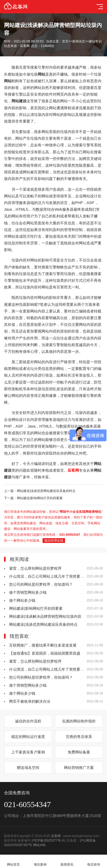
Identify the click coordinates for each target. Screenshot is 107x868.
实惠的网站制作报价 (79, 721)
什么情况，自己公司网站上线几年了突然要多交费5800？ (56, 576)
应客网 (56, 836)
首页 (65, 41)
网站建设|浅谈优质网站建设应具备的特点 (43, 624)
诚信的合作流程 (28, 721)
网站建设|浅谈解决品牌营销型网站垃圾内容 (45, 616)
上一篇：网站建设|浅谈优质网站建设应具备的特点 (40, 491)
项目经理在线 (54, 541)
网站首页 (13, 861)
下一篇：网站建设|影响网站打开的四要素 (33, 498)
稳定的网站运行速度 (28, 737)
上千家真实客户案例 (28, 752)
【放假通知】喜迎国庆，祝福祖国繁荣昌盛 (45, 653)
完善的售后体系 (79, 737)
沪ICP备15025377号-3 (48, 840)
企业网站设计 (86, 196)
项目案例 (40, 861)
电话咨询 (94, 861)
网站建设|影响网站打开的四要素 (36, 608)
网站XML (40, 845)
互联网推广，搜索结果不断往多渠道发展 (43, 645)
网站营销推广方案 (79, 768)
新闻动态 (79, 41)
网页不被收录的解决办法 (30, 701)
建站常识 (95, 41)
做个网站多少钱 (22, 600)
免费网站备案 (79, 752)
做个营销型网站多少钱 (28, 592)
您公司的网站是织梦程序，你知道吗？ (41, 584)
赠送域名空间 (28, 768)
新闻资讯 (67, 861)
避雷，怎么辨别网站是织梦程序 (35, 568)
